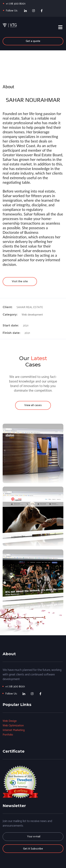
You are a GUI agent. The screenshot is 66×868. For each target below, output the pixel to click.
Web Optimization (13, 726)
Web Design (10, 721)
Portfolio (8, 735)
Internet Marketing (14, 730)
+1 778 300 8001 (16, 4)
